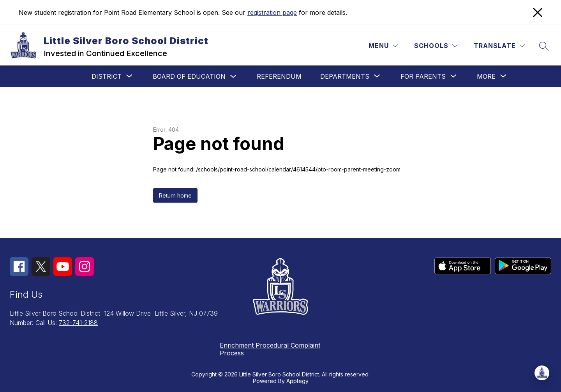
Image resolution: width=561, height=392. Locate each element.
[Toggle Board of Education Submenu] (233, 77)
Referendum (279, 76)
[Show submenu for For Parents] (423, 76)
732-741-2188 (78, 323)
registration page (272, 12)
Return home (175, 195)
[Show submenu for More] (486, 76)
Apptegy (297, 381)
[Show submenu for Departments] (345, 76)
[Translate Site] (499, 46)
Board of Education (189, 76)
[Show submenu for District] (107, 76)
